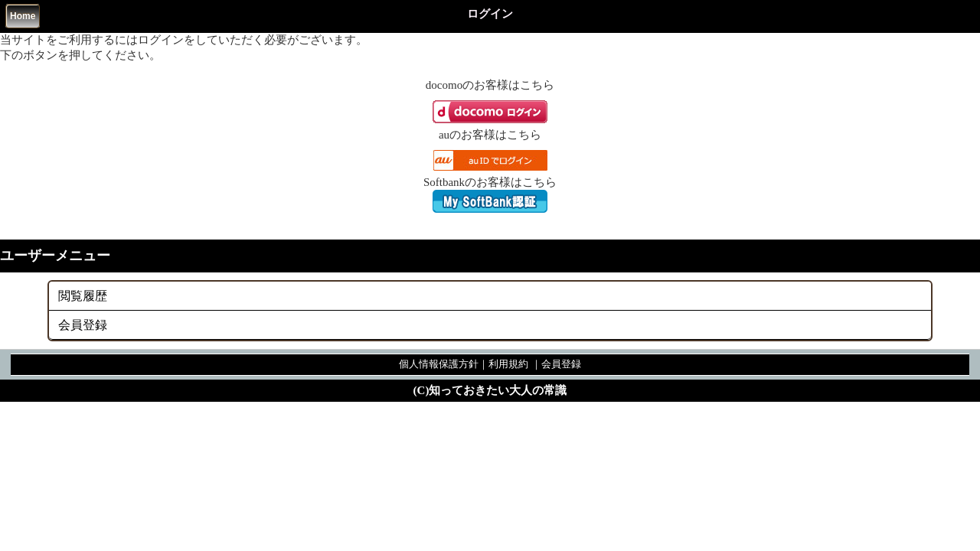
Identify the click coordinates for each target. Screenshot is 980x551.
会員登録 (83, 325)
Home (23, 16)
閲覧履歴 (83, 296)
